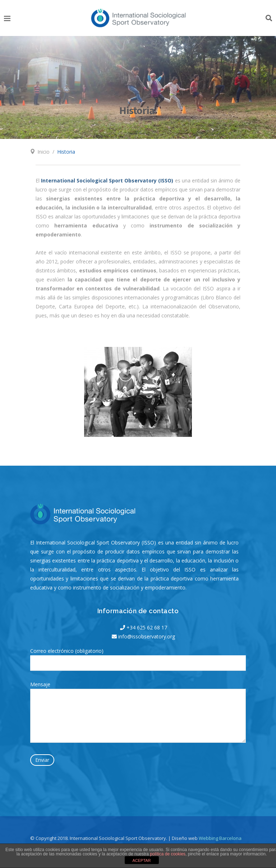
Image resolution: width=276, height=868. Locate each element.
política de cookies (168, 854)
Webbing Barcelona (220, 838)
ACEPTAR (141, 860)
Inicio (43, 152)
